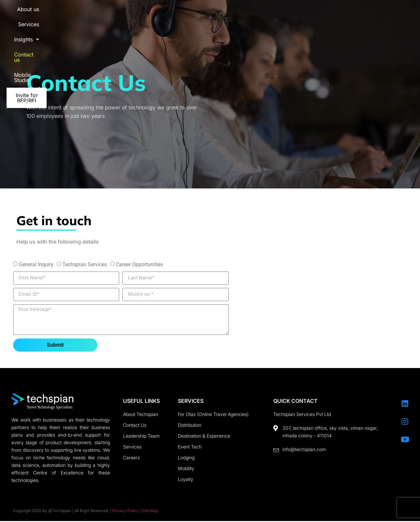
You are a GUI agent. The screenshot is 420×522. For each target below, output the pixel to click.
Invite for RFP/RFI (379, 13)
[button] (240, 13)
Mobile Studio (326, 13)
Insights (240, 13)
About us (165, 13)
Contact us (280, 13)
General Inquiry (36, 264)
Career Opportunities (139, 264)
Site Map (150, 512)
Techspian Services (85, 264)
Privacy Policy (126, 512)
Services (201, 13)
